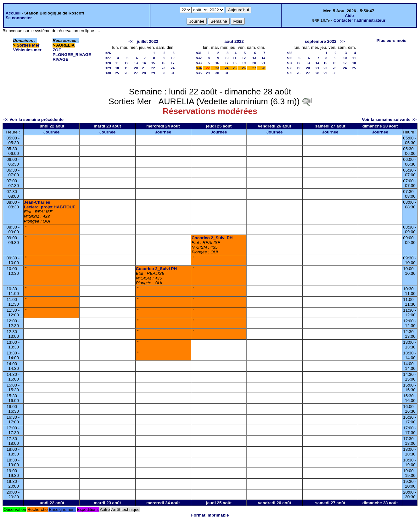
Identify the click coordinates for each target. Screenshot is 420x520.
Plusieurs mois (392, 40)
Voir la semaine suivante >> (389, 119)
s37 (289, 63)
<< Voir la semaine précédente (34, 119)
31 (173, 73)
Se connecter (19, 18)
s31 (199, 53)
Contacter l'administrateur (359, 20)
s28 (108, 63)
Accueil (13, 13)
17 (173, 63)
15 (153, 63)
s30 (108, 73)
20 (136, 68)
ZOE (57, 50)
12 (126, 63)
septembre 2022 (321, 41)
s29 (108, 68)
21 (144, 68)
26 (126, 73)
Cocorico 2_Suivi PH (212, 238)
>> (342, 41)
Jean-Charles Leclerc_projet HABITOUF (50, 205)
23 (164, 68)
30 (164, 73)
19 (126, 68)
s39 (289, 73)
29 (153, 73)
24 (173, 68)
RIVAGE (60, 59)
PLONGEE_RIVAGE (72, 55)
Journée (51, 132)
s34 (199, 68)
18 (117, 68)
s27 (108, 58)
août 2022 (234, 41)
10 (173, 58)
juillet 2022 (148, 41)
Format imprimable (210, 515)
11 (117, 63)
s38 (289, 68)
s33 (199, 63)
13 (136, 63)
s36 (289, 58)
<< (131, 41)
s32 (199, 58)
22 (153, 68)
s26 (108, 53)
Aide (349, 16)
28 (144, 73)
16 (164, 63)
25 (117, 73)
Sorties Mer (28, 45)
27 (136, 73)
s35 (199, 73)
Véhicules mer (27, 50)
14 (144, 63)
